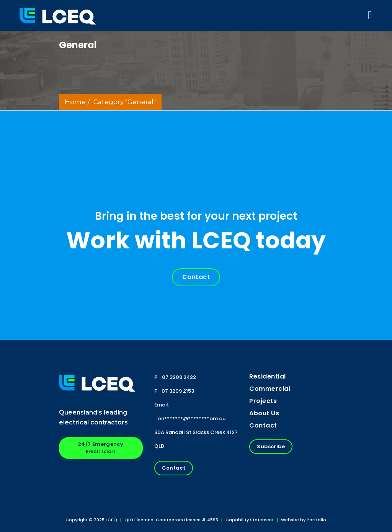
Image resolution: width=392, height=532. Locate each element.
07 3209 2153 (178, 391)
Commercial (270, 389)
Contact (196, 277)
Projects (263, 401)
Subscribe (271, 446)
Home (75, 102)
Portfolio (316, 520)
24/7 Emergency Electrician (101, 448)
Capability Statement (250, 520)
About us (264, 413)
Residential (267, 376)
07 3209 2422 (179, 377)
